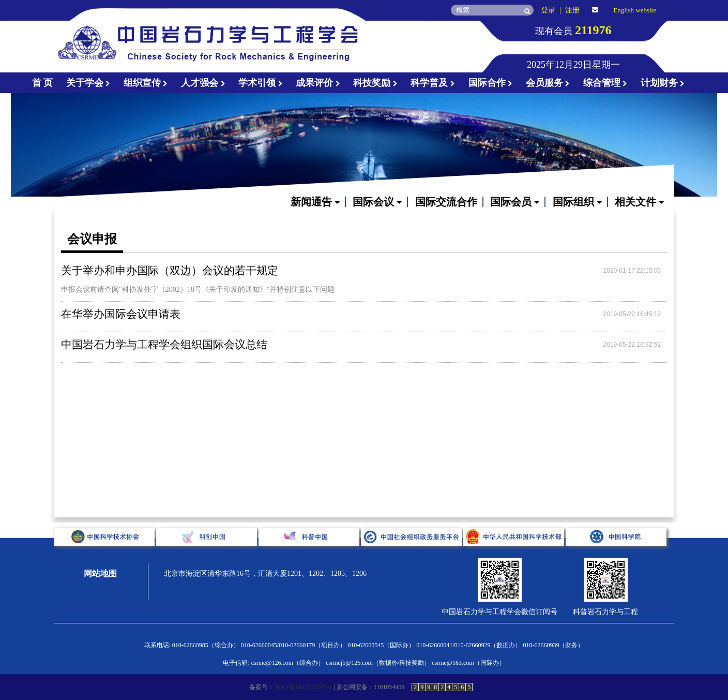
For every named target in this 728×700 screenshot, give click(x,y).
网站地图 (100, 574)
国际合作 (491, 83)
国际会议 (377, 202)
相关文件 (639, 202)
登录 (548, 10)
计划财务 (663, 83)
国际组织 (577, 202)
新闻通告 (315, 202)
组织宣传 (146, 83)
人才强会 (203, 83)
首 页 (43, 83)
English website (635, 10)
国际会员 (515, 202)
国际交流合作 (446, 202)
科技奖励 (375, 83)
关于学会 (88, 83)
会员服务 (548, 83)
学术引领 (261, 83)
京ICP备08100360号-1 (303, 687)
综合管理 (605, 83)
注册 (572, 10)
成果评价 (318, 83)
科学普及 (433, 83)
